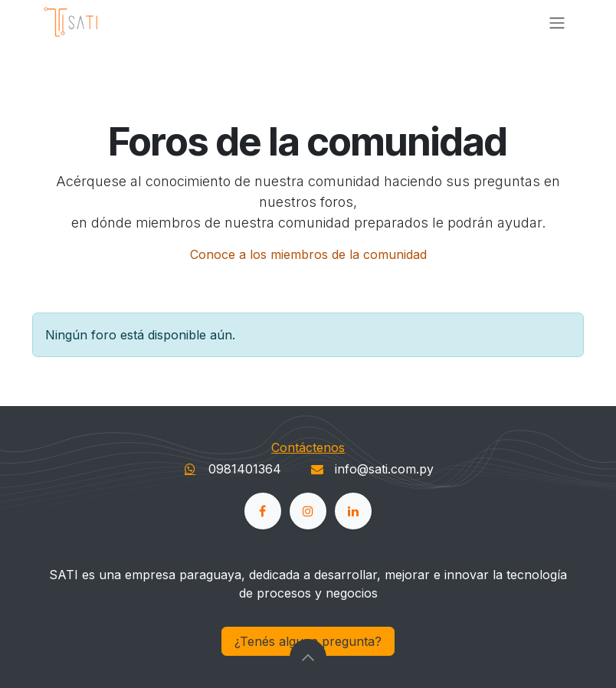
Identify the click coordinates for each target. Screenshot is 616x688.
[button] (308, 657)
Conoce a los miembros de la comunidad (308, 254)
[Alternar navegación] (557, 22)
